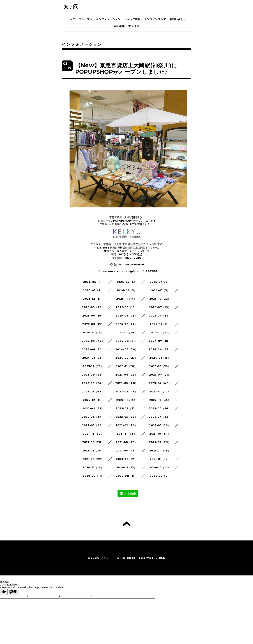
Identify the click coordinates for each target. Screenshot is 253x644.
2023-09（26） (93, 375)
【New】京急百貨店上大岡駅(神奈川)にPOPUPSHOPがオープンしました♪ (126, 69)
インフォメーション (108, 19)
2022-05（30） (126, 417)
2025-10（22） (160, 299)
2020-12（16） (93, 467)
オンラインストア (155, 19)
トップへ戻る (127, 524)
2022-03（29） (93, 425)
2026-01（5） (160, 290)
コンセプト (86, 19)
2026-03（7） (93, 290)
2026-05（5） (126, 282)
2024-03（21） (93, 358)
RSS (162, 558)
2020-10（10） (160, 467)
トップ (71, 19)
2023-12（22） (93, 366)
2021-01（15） (160, 459)
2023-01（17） (160, 392)
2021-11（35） (126, 434)
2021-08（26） (126, 442)
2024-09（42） (93, 341)
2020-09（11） (93, 476)
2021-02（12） (126, 459)
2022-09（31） (93, 408)
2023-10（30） (160, 366)
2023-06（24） (93, 383)
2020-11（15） (126, 467)
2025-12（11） (93, 299)
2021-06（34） (93, 451)
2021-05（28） (126, 451)
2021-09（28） (93, 442)
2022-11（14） (126, 400)
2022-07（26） (160, 408)
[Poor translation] (13, 592)
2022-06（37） (93, 417)
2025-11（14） (126, 299)
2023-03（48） (93, 392)
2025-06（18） (93, 316)
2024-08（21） (126, 341)
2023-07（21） (160, 375)
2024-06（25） (93, 349)
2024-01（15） (160, 358)
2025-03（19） (93, 324)
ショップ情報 (132, 19)
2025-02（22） (126, 324)
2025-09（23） (93, 307)
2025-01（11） (160, 324)
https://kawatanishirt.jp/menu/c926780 (126, 271)
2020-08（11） (126, 476)
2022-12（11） (93, 400)
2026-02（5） (126, 290)
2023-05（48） (126, 383)
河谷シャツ (108, 558)
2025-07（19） (160, 307)
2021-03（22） (93, 459)
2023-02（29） (126, 392)
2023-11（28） (126, 366)
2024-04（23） (160, 349)
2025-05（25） (126, 316)
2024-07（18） (160, 341)
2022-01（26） (160, 425)
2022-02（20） (126, 425)
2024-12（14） (93, 332)
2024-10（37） (160, 332)
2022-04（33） (160, 417)
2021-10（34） (160, 434)
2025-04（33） (160, 316)
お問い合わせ (178, 19)
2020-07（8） (160, 476)
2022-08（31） (126, 408)
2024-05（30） (126, 349)
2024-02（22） (126, 358)
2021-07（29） (160, 442)
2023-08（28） (126, 375)
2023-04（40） (160, 383)
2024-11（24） (126, 332)
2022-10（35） (160, 400)
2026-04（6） (160, 282)
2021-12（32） (93, 434)
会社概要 (119, 26)
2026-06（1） (93, 282)
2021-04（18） (160, 451)
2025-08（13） (126, 307)
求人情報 (134, 26)
